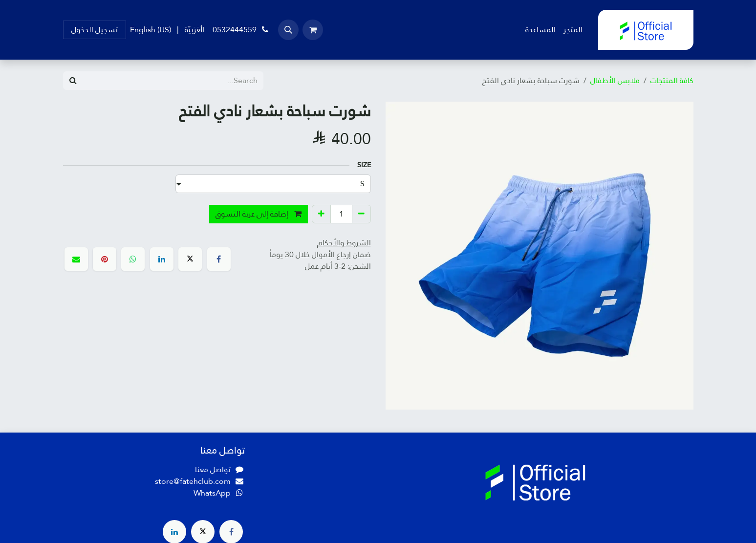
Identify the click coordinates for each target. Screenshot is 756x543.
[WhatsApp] (133, 259)
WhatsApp (212, 493)
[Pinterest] (105, 259)
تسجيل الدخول (95, 30)
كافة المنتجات (672, 80)
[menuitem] (573, 30)
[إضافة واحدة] (321, 214)
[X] (190, 259)
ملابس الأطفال (615, 80)
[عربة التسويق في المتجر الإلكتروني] (313, 30)
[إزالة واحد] (361, 214)
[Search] (73, 81)
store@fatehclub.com (193, 481)
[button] (288, 30)
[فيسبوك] (219, 259)
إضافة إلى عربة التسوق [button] (259, 214)
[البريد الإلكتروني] (76, 259)
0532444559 (242, 30)
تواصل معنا (213, 469)
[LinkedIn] (162, 259)
